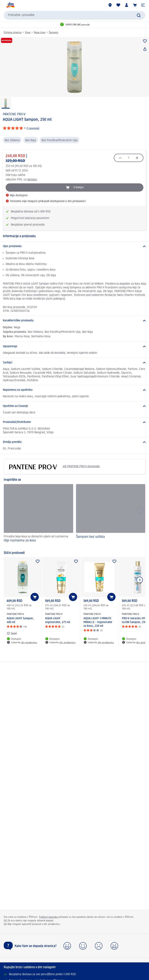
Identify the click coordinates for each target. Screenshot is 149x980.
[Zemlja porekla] (74, 442)
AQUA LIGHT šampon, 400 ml (20, 620)
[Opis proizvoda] (74, 246)
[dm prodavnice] (110, 5)
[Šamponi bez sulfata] (111, 516)
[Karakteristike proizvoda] (74, 321)
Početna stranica (13, 32)
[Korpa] (135, 5)
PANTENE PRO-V (14, 114)
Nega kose (40, 32)
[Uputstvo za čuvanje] (74, 406)
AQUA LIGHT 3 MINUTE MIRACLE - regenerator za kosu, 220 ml (98, 622)
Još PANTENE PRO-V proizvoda (53, 467)
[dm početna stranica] (10, 5)
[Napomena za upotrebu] (74, 390)
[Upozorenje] (74, 346)
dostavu (32, 180)
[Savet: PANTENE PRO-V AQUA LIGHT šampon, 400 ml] (12, 633)
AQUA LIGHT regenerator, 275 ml (58, 620)
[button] (143, 5)
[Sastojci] (74, 363)
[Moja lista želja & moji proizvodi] (118, 5)
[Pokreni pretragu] (139, 15)
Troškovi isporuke (48, 917)
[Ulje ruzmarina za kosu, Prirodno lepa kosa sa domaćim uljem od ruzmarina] (38, 516)
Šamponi (54, 32)
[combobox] (74, 15)
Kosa (28, 32)
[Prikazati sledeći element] (140, 580)
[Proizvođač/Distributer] (74, 422)
